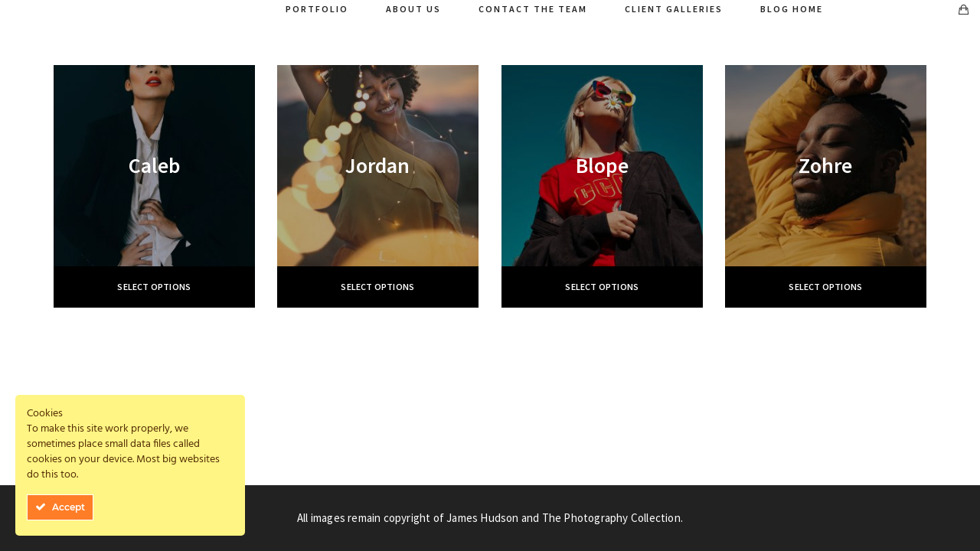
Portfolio (317, 9)
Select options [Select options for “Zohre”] (825, 287)
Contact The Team (533, 9)
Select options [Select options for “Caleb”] (154, 287)
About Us (413, 9)
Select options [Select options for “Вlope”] (602, 287)
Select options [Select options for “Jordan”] (377, 287)
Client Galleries (674, 9)
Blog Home (792, 9)
